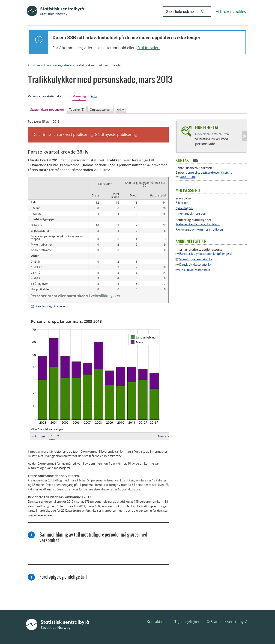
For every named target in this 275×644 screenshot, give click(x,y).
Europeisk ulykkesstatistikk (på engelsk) (206, 254)
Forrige (39, 436)
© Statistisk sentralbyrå (227, 622)
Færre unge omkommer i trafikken (199, 230)
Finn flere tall (208, 127)
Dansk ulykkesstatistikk (195, 265)
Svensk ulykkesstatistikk (196, 259)
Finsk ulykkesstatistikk (195, 270)
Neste (163, 436)
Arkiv (120, 110)
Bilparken (182, 203)
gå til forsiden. (148, 48)
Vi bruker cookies (231, 12)
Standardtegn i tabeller (50, 306)
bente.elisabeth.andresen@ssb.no (209, 172)
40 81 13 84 (188, 177)
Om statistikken (101, 110)
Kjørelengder (184, 208)
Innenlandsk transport (191, 214)
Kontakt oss (157, 622)
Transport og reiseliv (58, 65)
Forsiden (34, 65)
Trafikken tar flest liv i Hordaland (198, 224)
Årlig (94, 96)
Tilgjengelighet (187, 622)
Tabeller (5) (77, 110)
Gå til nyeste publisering (116, 134)
